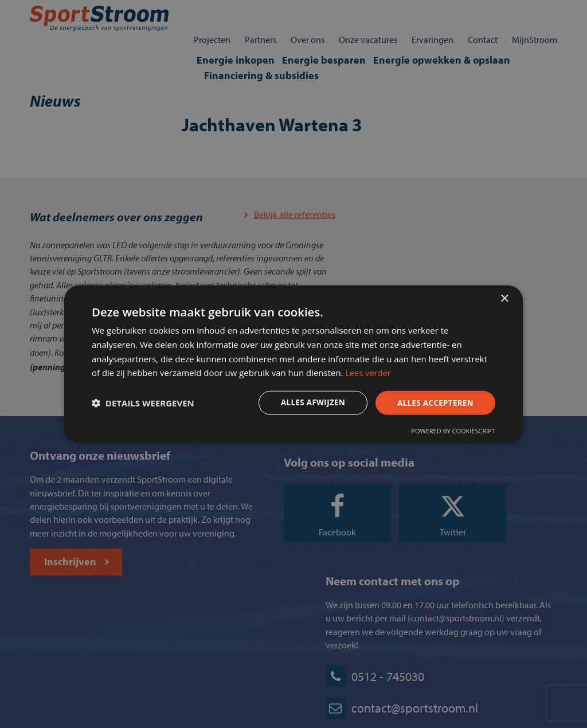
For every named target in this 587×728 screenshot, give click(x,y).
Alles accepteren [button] (429, 403)
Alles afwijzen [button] (304, 403)
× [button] (504, 296)
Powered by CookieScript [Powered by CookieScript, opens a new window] (449, 433)
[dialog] (293, 364)
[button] (147, 404)
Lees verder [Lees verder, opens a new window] (412, 372)
